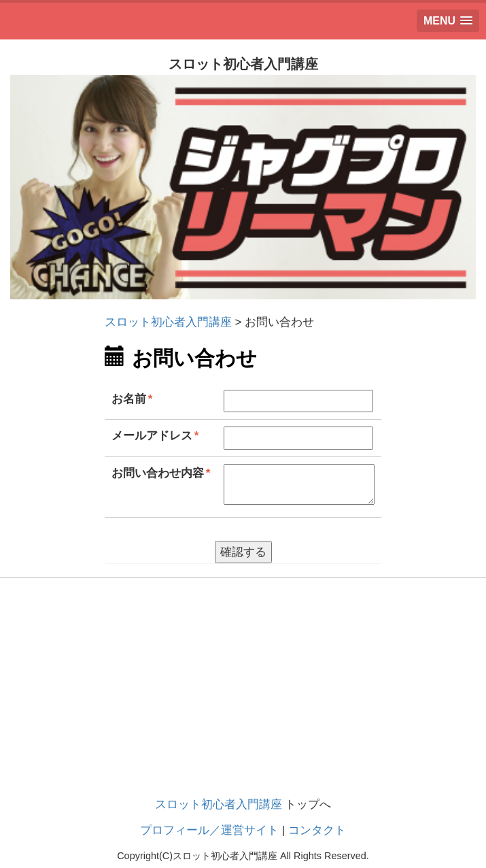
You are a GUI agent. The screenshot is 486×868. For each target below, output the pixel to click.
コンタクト (317, 830)
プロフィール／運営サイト (209, 830)
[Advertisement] (243, 700)
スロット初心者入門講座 (219, 804)
